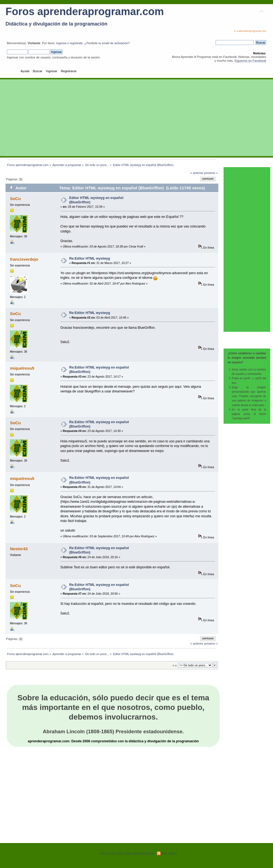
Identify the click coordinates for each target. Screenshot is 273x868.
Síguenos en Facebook (250, 61)
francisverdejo (24, 259)
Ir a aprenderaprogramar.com (250, 31)
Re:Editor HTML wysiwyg (90, 259)
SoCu (15, 199)
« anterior (197, 173)
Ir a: (175, 665)
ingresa (61, 43)
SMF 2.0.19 (107, 853)
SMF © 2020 (124, 853)
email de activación (115, 43)
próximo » (211, 173)
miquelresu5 (22, 368)
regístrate (76, 43)
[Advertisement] (136, 118)
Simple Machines (144, 853)
